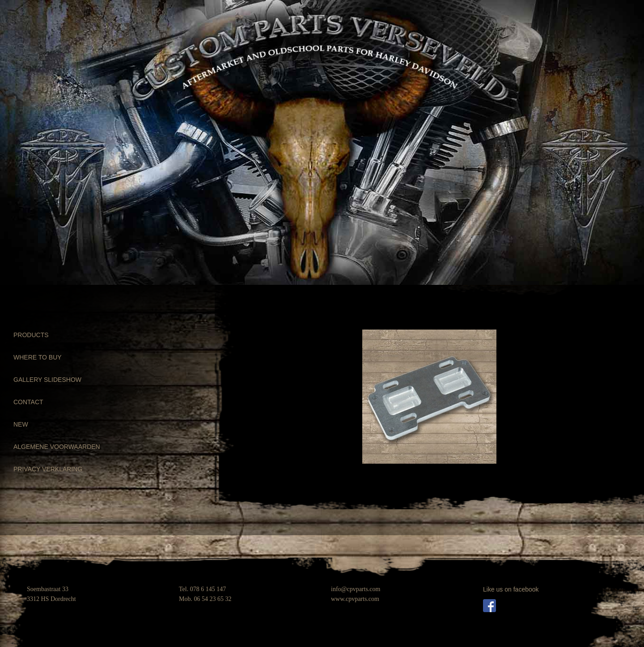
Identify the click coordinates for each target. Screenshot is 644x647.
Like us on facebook (511, 589)
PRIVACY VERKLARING (48, 469)
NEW (21, 424)
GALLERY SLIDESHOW (47, 380)
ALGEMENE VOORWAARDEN (57, 447)
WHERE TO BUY (38, 357)
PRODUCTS (31, 335)
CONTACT (28, 402)
